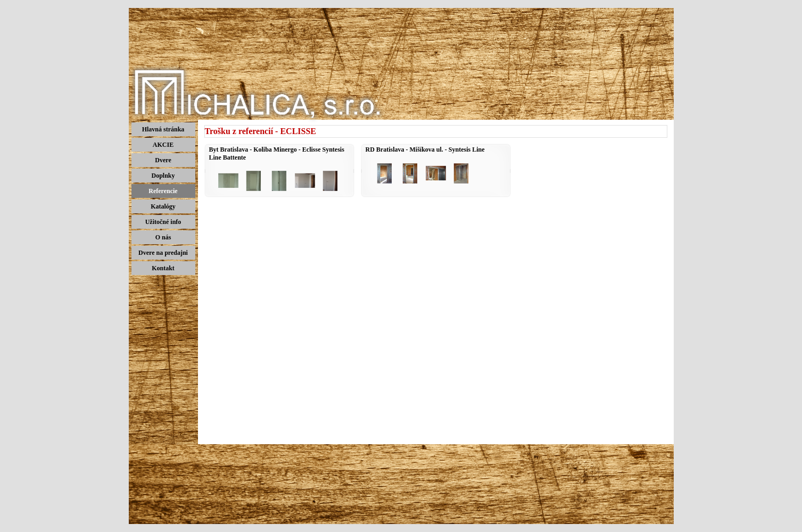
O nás (163, 237)
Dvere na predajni (163, 253)
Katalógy (163, 206)
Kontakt (163, 268)
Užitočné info (163, 222)
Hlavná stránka (163, 129)
